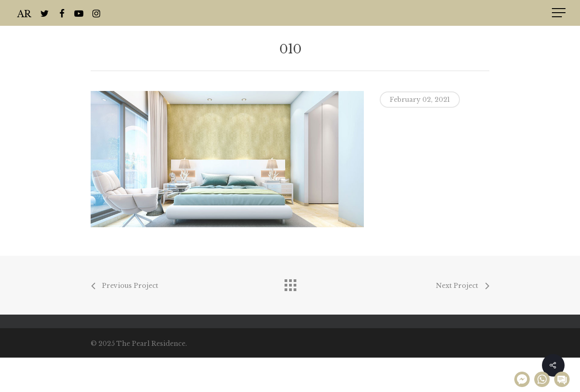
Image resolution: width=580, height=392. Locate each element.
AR (24, 13)
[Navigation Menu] (560, 13)
